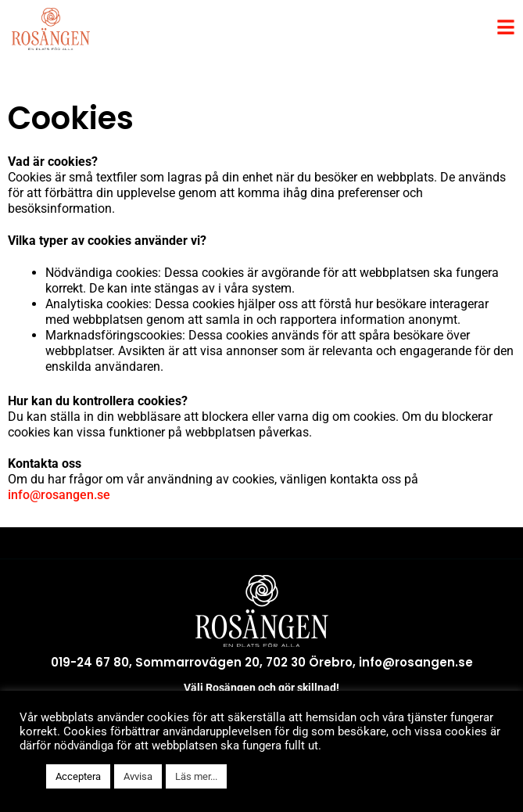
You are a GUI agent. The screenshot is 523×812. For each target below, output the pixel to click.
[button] (29, 777)
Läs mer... (196, 776)
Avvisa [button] (138, 776)
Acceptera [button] (78, 776)
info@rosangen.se (59, 495)
